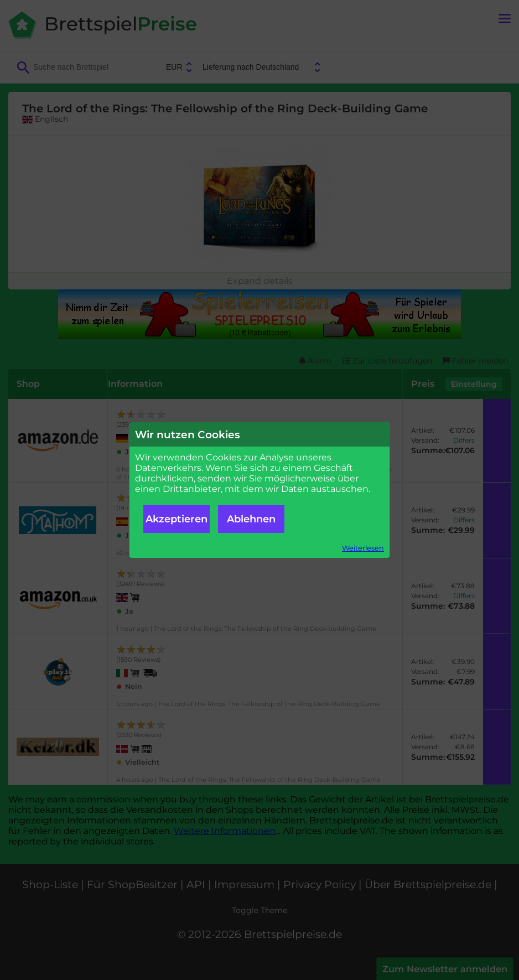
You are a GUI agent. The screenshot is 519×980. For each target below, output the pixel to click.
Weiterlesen (363, 548)
